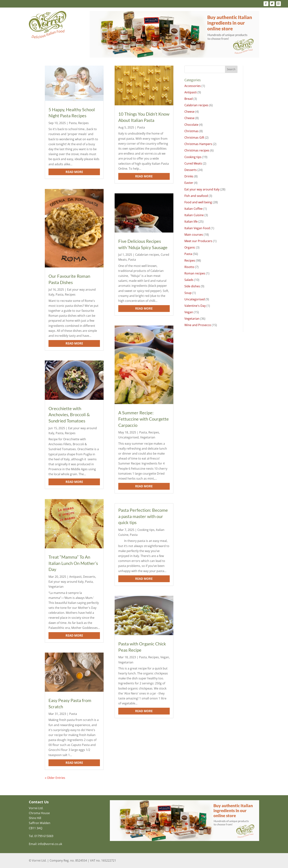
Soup (188, 293)
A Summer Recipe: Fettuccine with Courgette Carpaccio (144, 419)
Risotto (189, 267)
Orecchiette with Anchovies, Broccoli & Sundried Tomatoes (69, 415)
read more (74, 172)
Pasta (73, 123)
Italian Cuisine (194, 215)
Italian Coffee (193, 209)
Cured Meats (193, 163)
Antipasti (75, 577)
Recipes (83, 123)
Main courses (194, 235)
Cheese (189, 112)
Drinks (189, 176)
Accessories (193, 86)
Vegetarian (56, 587)
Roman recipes (195, 273)
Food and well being (198, 202)
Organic (190, 247)
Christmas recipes (197, 150)
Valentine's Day (195, 306)
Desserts (89, 577)
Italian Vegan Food (197, 228)
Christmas (191, 131)
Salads (189, 280)
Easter (189, 183)
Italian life (191, 222)
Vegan (165, 657)
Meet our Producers (198, 241)
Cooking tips (146, 530)
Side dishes (192, 286)
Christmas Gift (194, 137)
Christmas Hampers (198, 144)
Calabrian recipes (147, 255)
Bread (189, 99)
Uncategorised (128, 437)
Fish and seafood (196, 196)
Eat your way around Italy (66, 582)
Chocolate (191, 125)
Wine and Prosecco (198, 325)
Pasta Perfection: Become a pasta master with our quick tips (143, 516)
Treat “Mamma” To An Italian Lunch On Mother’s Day (73, 563)
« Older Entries (55, 778)
